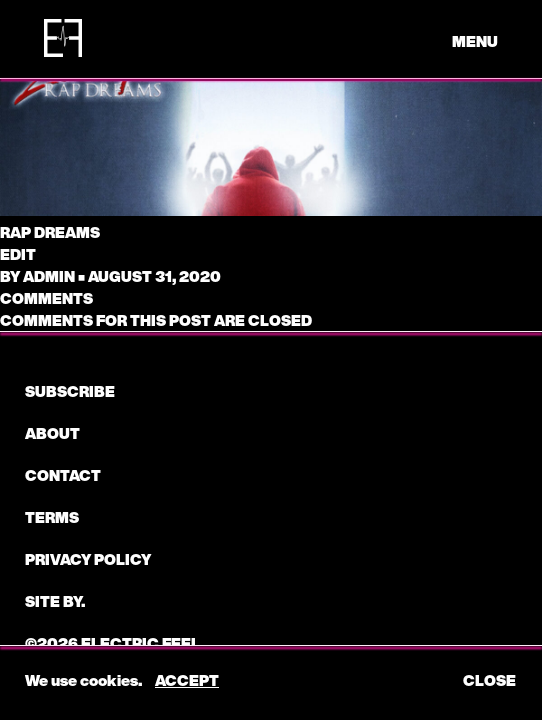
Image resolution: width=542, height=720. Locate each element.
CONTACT (63, 475)
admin (49, 276)
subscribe (70, 391)
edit (18, 254)
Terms (52, 517)
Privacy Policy (88, 559)
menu (475, 41)
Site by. (55, 601)
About (52, 433)
